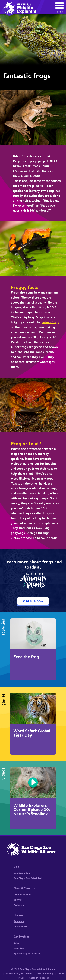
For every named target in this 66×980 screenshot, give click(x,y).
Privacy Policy (45, 974)
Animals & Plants (23, 895)
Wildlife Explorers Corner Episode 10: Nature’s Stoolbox (32, 810)
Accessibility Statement (19, 974)
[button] (60, 7)
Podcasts (19, 905)
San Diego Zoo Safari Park (28, 878)
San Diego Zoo (22, 873)
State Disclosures (39, 978)
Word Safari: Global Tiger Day (32, 733)
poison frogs (50, 322)
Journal (18, 900)
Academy (19, 921)
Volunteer (19, 948)
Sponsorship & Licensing (27, 954)
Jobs (16, 943)
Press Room (20, 927)
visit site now (33, 601)
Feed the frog (26, 657)
